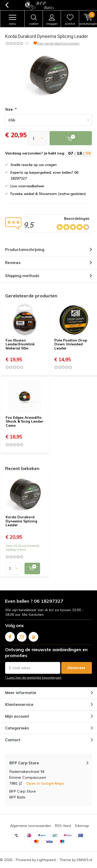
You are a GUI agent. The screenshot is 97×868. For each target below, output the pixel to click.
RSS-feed (63, 826)
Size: (11, 109)
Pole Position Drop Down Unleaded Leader (71, 344)
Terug (7, 5)
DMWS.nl (84, 860)
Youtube (33, 636)
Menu (12, 20)
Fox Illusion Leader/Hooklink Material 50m (20, 344)
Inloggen (52, 20)
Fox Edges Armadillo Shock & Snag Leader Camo (25, 421)
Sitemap (82, 826)
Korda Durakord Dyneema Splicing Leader (21, 521)
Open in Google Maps (45, 783)
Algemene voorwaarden (31, 826)
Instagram (22, 636)
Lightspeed (46, 860)
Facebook (10, 636)
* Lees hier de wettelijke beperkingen (33, 677)
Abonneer (77, 668)
